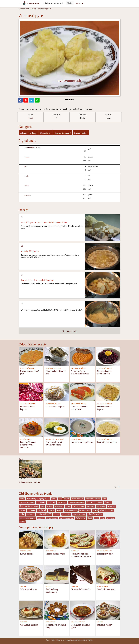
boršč (104, 499)
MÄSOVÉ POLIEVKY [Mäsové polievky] (78, 622)
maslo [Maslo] (27, 157)
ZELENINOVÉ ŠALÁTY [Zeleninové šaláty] (104, 551)
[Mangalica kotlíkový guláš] (82, 610)
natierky (52, 510)
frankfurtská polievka (29, 506)
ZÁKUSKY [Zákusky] (75, 586)
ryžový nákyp (66, 514)
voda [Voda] (27, 176)
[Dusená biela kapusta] (57, 392)
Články (21, 459)
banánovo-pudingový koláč (38, 498)
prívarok (31, 514)
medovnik (42, 510)
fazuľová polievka (94, 502)
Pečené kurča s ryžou (55, 554)
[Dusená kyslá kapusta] (108, 427)
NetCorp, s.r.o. (59, 640)
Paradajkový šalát (105, 554)
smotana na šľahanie (79, 514)
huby (42, 506)
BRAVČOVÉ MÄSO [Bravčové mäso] (26, 439)
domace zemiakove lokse (77, 503)
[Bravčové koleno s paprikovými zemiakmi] (31, 427)
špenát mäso (110, 518)
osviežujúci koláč (85, 510)
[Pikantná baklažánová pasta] (57, 356)
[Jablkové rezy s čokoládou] (57, 575)
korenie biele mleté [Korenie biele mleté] (33, 148)
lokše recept (91, 506)
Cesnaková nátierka (29, 625)
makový (112, 506)
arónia (22, 499)
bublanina (41, 502)
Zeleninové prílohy (45, 9)
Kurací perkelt (27, 554)
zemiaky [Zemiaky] (28, 195)
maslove (23, 510)
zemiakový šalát (52, 518)
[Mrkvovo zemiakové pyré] (31, 356)
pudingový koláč (44, 514)
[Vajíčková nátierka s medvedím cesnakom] (82, 539)
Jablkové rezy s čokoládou (52, 591)
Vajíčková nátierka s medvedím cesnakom (82, 555)
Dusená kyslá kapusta (107, 442)
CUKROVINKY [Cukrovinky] (50, 622)
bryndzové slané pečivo (27, 503)
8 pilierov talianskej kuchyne (29, 482)
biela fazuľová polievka (93, 499)
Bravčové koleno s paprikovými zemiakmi (28, 445)
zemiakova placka (28, 518)
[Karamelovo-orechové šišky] (57, 610)
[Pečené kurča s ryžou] (57, 539)
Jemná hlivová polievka (82, 442)
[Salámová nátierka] (31, 575)
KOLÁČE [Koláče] (49, 586)
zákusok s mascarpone (66, 518)
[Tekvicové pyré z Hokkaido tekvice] (82, 356)
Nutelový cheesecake (81, 589)
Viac (117, 487)
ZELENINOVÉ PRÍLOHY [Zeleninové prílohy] (28, 368)
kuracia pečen (59, 506)
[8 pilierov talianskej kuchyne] (30, 469)
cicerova (52, 502)
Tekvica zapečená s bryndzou (79, 408)
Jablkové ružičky (105, 625)
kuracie (68, 506)
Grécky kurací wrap (106, 589)
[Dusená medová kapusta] (108, 392)
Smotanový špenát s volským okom (54, 443)
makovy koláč (101, 506)
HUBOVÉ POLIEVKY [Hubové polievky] (78, 439)
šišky (102, 518)
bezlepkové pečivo (77, 499)
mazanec (32, 510)
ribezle (57, 514)
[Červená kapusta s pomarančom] (108, 356)
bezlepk (67, 499)
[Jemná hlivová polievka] (82, 427)
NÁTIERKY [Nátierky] (75, 551)
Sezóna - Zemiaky (63, 133)
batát (60, 499)
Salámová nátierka (29, 589)
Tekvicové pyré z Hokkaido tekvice (80, 372)
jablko (49, 506)
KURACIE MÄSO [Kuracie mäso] (25, 551)
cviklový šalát (62, 503)
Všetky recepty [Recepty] (24, 9)
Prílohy (34, 9)
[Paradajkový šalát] (108, 539)
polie (22, 514)
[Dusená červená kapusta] (31, 392)
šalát (90, 518)
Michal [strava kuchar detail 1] (30, 118)
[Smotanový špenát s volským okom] (57, 427)
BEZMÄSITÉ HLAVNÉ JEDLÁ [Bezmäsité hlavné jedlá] (55, 439)
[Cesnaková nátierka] (31, 610)
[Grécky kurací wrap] (108, 575)
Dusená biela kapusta (55, 407)
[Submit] (70, 3)
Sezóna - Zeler (81, 133)
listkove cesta (79, 506)
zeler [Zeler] (27, 185)
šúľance (22, 522)
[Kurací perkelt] (31, 539)
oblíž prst (60, 510)
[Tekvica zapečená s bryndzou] (82, 392)
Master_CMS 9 (82, 640)
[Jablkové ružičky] (108, 610)
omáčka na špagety (71, 510)
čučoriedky (80, 518)
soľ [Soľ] (26, 167)
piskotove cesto (107, 510)
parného (95, 510)
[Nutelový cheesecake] (82, 575)
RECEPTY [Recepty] (80, 3)
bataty (54, 499)
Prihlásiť (91, 640)
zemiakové (41, 518)
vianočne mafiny (95, 514)
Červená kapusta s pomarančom (105, 372)
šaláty (96, 518)
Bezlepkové (46, 133)
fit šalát (108, 502)
